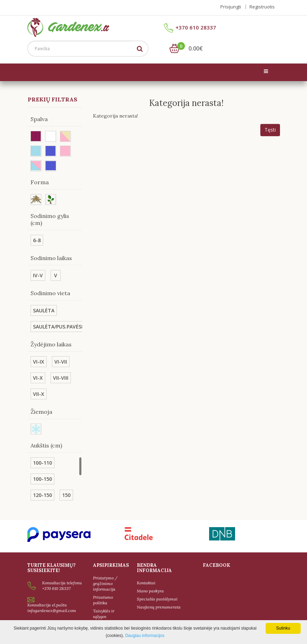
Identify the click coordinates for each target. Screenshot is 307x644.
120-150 (42, 495)
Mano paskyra (150, 591)
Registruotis (262, 7)
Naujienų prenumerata (159, 607)
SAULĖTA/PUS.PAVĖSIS (59, 327)
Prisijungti (231, 7)
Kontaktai (146, 583)
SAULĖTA (44, 311)
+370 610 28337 (190, 28)
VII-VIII (61, 378)
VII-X (39, 394)
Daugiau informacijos (145, 636)
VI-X (38, 378)
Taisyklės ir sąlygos (104, 614)
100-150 (42, 479)
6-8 (37, 241)
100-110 (42, 463)
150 (66, 495)
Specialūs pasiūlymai (157, 599)
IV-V (38, 276)
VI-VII (61, 362)
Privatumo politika (103, 600)
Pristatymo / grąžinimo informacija (105, 583)
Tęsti (270, 130)
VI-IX (39, 362)
